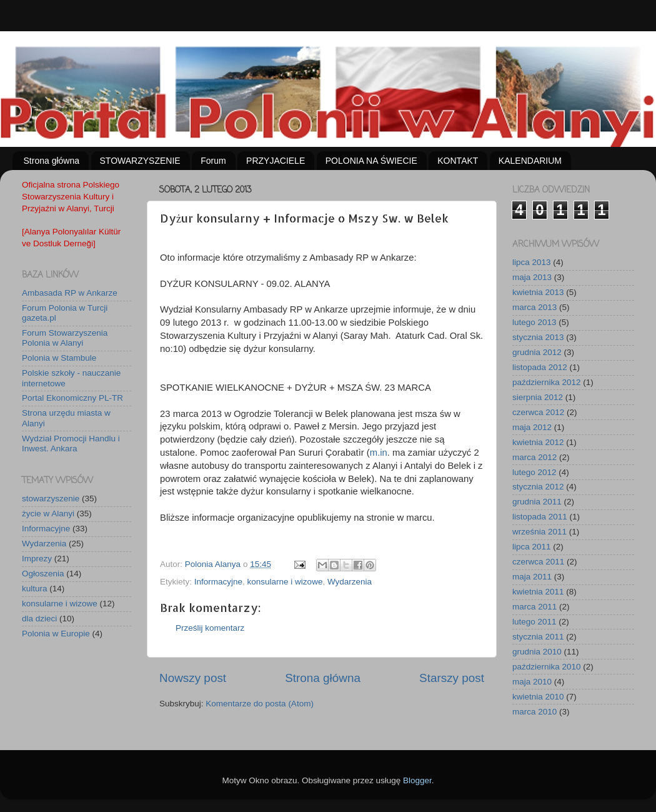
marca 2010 (534, 712)
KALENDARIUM (530, 161)
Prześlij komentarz (210, 628)
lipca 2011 (532, 547)
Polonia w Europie (56, 634)
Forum (213, 161)
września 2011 (539, 532)
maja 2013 (532, 277)
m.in (379, 453)
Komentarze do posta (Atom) (260, 704)
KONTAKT (458, 161)
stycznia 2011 (538, 637)
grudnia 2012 (537, 352)
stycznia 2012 (538, 487)
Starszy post (452, 678)
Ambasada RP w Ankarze (70, 293)
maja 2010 (532, 682)
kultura (35, 589)
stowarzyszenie (51, 499)
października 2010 (547, 667)
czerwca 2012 (538, 412)
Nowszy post (193, 678)
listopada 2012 (540, 367)
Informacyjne (218, 582)
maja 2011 (532, 577)
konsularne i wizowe (285, 582)
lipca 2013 (532, 262)
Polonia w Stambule (59, 358)
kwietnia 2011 (538, 592)
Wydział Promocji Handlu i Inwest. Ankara (71, 444)
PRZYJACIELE (276, 161)
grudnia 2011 (537, 502)
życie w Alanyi (48, 514)
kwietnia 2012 (538, 442)
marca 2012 (534, 457)
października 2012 (547, 382)
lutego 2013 (534, 322)
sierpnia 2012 (538, 397)
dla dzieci (39, 619)
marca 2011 (534, 607)
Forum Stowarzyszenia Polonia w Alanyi (65, 338)
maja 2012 (532, 427)
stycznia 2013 (538, 337)
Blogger (417, 780)
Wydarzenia (350, 582)
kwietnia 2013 (538, 292)
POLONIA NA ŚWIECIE (371, 161)
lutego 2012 (534, 472)
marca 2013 (534, 307)
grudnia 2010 (537, 652)
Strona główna (52, 161)
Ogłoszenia (43, 574)
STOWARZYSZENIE (140, 161)
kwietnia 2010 (538, 697)
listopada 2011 (540, 517)
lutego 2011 (534, 622)
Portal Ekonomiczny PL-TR (72, 398)
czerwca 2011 (538, 562)
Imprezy (37, 559)
